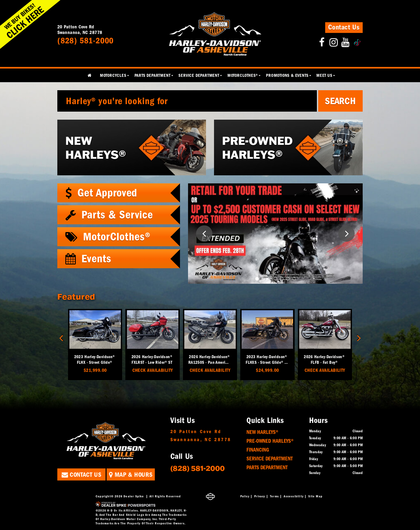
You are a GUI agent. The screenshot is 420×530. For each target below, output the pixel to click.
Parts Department (267, 467)
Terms (274, 496)
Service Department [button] (199, 75)
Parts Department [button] (153, 75)
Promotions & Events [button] (287, 75)
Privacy (260, 496)
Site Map (315, 496)
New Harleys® (262, 432)
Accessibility (294, 496)
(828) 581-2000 (198, 468)
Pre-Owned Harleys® (270, 441)
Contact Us (344, 27)
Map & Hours (131, 475)
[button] (204, 234)
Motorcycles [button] (113, 75)
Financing (258, 450)
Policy (245, 496)
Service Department (270, 459)
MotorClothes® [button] (243, 75)
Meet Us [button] (324, 75)
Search (340, 101)
